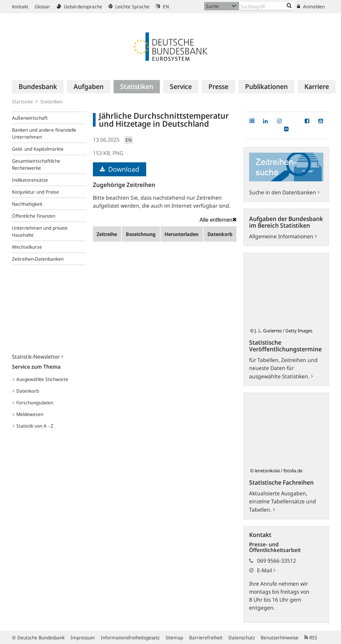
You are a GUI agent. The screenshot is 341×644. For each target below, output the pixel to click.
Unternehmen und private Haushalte (40, 231)
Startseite (22, 101)
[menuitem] (38, 87)
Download (120, 169)
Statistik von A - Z (33, 426)
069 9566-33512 (277, 561)
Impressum (83, 637)
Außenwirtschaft (30, 118)
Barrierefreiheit (206, 637)
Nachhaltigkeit (27, 204)
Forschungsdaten (33, 402)
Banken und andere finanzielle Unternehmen (44, 133)
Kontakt (20, 6)
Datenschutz (242, 637)
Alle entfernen (218, 220)
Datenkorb (26, 391)
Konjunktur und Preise (35, 192)
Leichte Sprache (129, 6)
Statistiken (51, 101)
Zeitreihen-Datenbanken (38, 259)
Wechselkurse (27, 247)
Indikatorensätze (30, 180)
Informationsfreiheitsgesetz (130, 637)
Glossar (42, 6)
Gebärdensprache (79, 6)
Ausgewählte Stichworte (40, 379)
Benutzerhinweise (280, 637)
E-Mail (266, 570)
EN (162, 6)
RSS (311, 637)
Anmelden (311, 6)
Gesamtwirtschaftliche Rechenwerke (36, 164)
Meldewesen (28, 414)
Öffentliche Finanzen (34, 216)
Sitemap (174, 637)
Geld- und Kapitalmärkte (38, 149)
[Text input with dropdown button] (267, 6)
